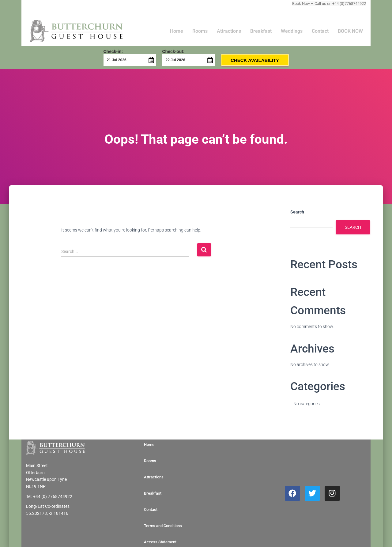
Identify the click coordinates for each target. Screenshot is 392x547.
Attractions (229, 31)
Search (297, 212)
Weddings (292, 31)
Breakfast (261, 31)
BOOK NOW (350, 31)
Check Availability (255, 60)
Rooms (200, 31)
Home (177, 31)
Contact (320, 31)
